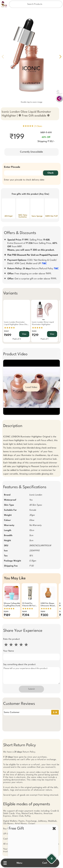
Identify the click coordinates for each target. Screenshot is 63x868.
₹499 (6, 335)
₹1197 (5, 331)
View (23, 334)
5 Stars (39, 126)
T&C (43, 263)
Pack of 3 (15, 339)
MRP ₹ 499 (47, 133)
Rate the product (10, 639)
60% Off (47, 137)
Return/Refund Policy (32, 269)
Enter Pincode (11, 167)
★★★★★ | (32, 126)
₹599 (41, 612)
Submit (32, 689)
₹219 (34, 335)
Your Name (7, 651)
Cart (47, 863)
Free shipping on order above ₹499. (28, 274)
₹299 (5, 612)
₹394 (24, 615)
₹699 (23, 612)
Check (52, 173)
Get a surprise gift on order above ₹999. (31, 279)
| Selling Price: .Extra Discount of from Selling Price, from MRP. (33, 245)
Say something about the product (18, 664)
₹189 (5, 615)
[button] (60, 57)
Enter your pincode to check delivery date (23, 180)
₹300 (43, 615)
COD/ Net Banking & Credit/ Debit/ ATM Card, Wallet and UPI (31, 262)
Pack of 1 (43, 339)
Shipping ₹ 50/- (47, 141)
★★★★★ (8, 328)
